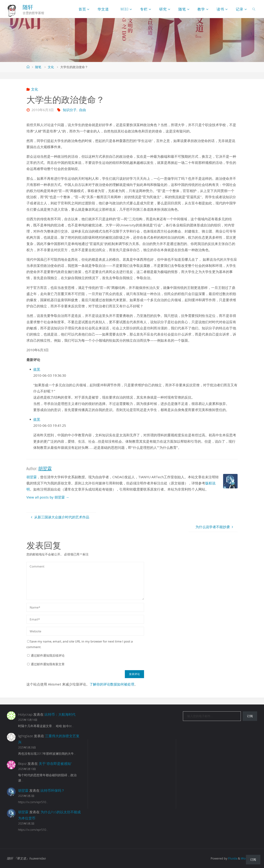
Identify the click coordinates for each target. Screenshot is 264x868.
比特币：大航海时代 (60, 714)
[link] (254, 9)
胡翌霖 (32, 477)
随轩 (28, 7)
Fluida (232, 858)
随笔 (38, 67)
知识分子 (70, 110)
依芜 (37, 369)
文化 (51, 67)
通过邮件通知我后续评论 (48, 655)
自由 (83, 110)
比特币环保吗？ (53, 790)
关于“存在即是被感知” (55, 764)
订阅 (250, 716)
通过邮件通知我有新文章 (48, 664)
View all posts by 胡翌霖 (48, 497)
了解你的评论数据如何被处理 (112, 684)
